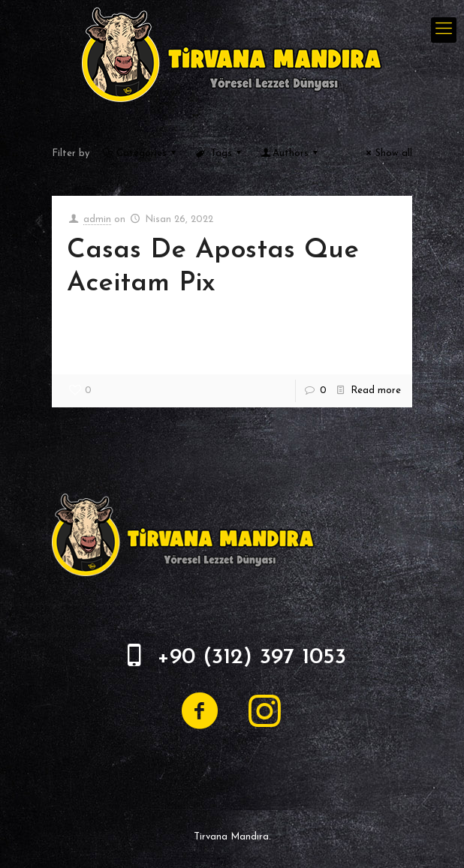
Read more (376, 390)
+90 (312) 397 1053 (252, 658)
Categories (140, 153)
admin (97, 219)
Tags (219, 153)
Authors (291, 153)
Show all (387, 153)
